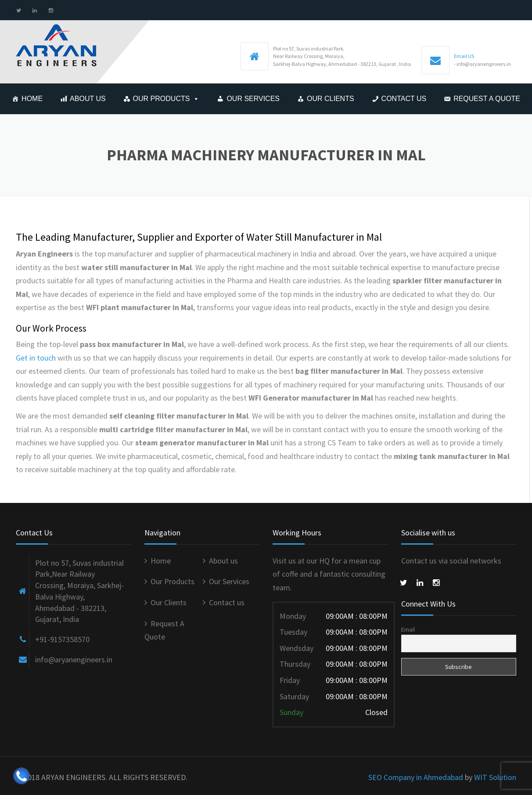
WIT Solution (495, 777)
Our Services (253, 99)
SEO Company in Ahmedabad (416, 777)
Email (408, 629)
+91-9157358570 (62, 639)
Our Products (162, 99)
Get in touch (36, 358)
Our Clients (331, 99)
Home (32, 99)
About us (88, 99)
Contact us (404, 99)
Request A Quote (487, 99)
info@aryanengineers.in (74, 659)
